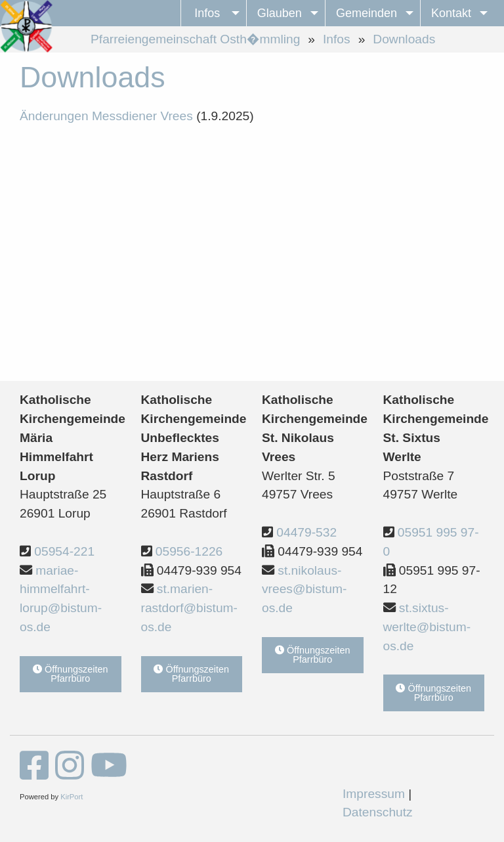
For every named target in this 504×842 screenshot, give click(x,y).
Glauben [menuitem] (280, 13)
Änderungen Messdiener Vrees (106, 116)
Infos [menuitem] (207, 13)
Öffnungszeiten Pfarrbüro (71, 674)
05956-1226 (189, 551)
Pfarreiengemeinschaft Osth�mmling (195, 39)
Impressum (374, 794)
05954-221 (64, 551)
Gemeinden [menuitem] (367, 13)
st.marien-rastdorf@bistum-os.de (189, 608)
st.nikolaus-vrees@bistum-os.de (304, 589)
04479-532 (306, 532)
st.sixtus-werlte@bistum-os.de (427, 627)
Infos (337, 39)
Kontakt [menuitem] (451, 13)
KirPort (72, 797)
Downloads (404, 39)
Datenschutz (378, 812)
